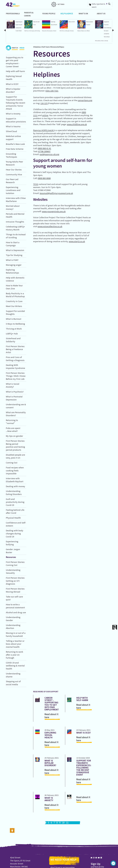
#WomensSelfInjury (57, 47)
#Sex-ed (55, 31)
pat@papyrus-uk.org (49, 154)
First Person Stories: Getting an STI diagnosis (15, 581)
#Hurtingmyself (33, 31)
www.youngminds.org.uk (54, 211)
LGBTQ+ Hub (12, 334)
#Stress (103, 41)
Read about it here (51, 716)
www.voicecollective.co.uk (50, 226)
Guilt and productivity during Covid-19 (15, 502)
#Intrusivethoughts (66, 31)
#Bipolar (79, 31)
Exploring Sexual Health (50, 735)
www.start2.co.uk (77, 241)
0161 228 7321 (52, 91)
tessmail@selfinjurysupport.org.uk (56, 193)
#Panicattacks (98, 41)
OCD (61, 31)
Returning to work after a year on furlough (14, 655)
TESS (36, 184)
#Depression (84, 31)
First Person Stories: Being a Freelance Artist (15, 349)
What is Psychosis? (15, 392)
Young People (49, 14)
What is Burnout (14, 319)
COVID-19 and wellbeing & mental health (15, 666)
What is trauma (13, 126)
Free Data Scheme (15, 149)
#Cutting (38, 31)
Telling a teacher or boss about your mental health (15, 644)
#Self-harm (27, 31)
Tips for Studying (14, 255)
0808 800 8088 (44, 178)
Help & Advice (67, 14)
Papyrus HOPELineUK (44, 130)
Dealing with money (15, 486)
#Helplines (37, 47)
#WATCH (15, 48)
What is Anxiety (13, 114)
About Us (101, 14)
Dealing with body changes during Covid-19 (15, 533)
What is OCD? (72, 22)
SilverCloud (11, 131)
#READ (22, 48)
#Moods (88, 31)
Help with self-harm (15, 71)
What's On (83, 14)
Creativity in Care (14, 301)
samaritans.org (85, 100)
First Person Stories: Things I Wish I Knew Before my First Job (16, 376)
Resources (11, 557)
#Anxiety (72, 31)
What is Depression (15, 250)
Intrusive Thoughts (15, 222)
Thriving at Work (14, 329)
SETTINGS (58, 4)
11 (67, 823)
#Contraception (50, 31)
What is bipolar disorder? (50, 763)
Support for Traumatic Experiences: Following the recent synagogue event (84, 768)
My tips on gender (14, 436)
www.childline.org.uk (77, 124)
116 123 (44, 103)
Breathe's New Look (15, 144)
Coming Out (12, 463)
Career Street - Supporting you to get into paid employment (52, 704)
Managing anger (14, 265)
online (45, 115)
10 (63, 823)
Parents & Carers (29, 14)
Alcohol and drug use (16, 612)
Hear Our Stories (14, 170)
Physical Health (13, 518)
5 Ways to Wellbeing (15, 324)
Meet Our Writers (14, 306)
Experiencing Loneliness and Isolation (13, 190)
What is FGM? (12, 260)
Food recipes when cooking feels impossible (15, 470)
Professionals (13, 14)
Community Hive (14, 174)
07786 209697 (44, 151)
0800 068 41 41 (44, 148)
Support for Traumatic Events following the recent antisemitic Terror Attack (16, 103)
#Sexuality (44, 31)
